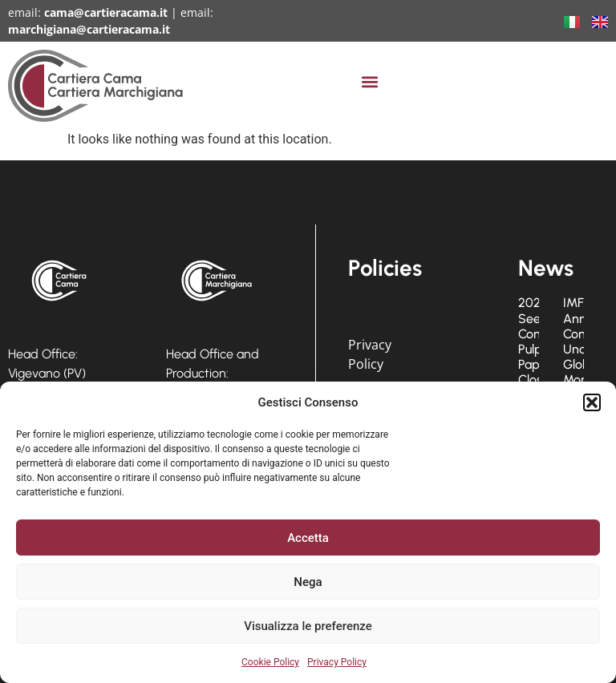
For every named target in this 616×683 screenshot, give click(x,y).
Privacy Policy (337, 662)
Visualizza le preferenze (308, 626)
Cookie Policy (270, 662)
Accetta (308, 538)
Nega (308, 582)
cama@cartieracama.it (106, 12)
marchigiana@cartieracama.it (89, 29)
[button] (592, 402)
